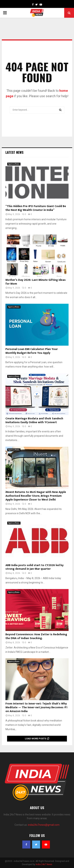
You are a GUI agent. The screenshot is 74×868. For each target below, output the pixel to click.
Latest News (14, 152)
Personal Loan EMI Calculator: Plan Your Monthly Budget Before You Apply (32, 351)
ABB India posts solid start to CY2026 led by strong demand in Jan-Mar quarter (34, 567)
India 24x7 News (44, 864)
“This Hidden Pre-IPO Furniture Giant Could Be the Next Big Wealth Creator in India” (36, 208)
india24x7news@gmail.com (44, 825)
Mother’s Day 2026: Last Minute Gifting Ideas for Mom (36, 282)
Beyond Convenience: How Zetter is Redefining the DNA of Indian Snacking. (36, 636)
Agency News (14, 164)
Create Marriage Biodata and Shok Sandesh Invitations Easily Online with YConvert (34, 420)
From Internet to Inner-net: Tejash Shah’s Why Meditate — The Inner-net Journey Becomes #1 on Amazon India (36, 707)
